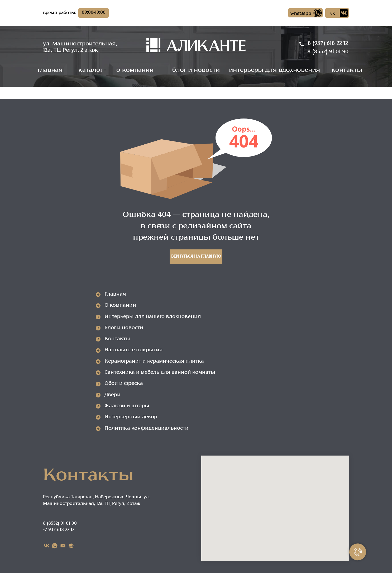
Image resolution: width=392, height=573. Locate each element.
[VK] (47, 546)
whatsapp (301, 14)
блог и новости (196, 70)
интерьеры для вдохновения (274, 70)
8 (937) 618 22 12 (328, 44)
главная (50, 70)
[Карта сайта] (71, 546)
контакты (347, 70)
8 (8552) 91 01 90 (328, 52)
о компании (135, 70)
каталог (90, 70)
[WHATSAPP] (55, 546)
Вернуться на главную (196, 257)
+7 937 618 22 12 (59, 530)
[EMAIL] (63, 546)
